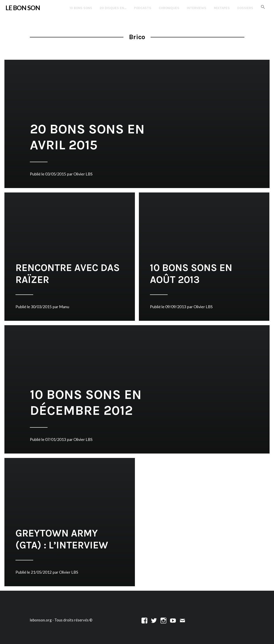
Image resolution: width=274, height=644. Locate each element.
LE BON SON (23, 8)
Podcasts (143, 8)
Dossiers (245, 8)
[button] (263, 7)
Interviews (197, 8)
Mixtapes (222, 8)
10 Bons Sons (81, 8)
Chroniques (169, 8)
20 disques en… (113, 8)
